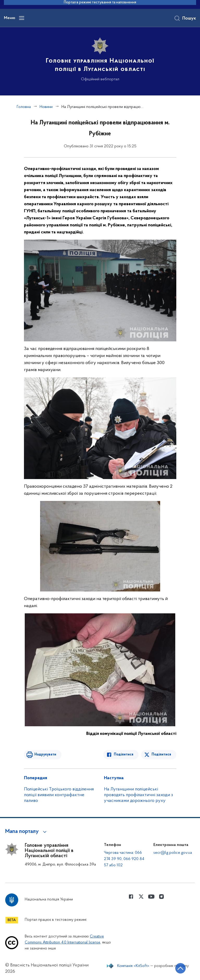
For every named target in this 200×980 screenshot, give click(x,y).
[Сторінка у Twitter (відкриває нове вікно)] (141, 897)
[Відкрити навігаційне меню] (22, 18)
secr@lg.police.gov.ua (173, 853)
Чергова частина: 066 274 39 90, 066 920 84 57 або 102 (124, 859)
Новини (46, 107)
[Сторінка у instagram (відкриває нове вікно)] (161, 897)
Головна (24, 107)
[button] (27, 832)
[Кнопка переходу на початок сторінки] (180, 968)
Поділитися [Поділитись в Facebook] (124, 755)
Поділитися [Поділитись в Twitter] (161, 755)
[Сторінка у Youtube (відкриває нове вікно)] (151, 897)
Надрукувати (45, 755)
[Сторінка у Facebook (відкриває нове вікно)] (131, 897)
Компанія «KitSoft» (133, 966)
